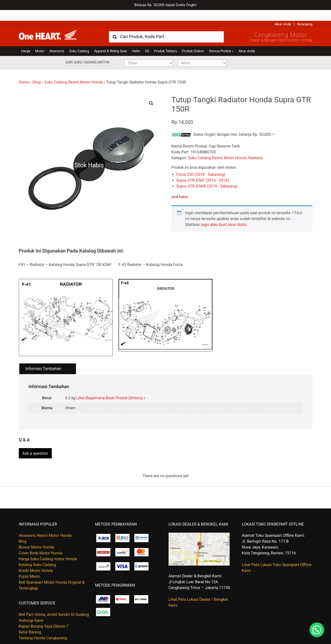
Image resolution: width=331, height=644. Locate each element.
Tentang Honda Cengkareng (43, 625)
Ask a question (35, 441)
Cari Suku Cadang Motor (87, 52)
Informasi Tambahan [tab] (43, 358)
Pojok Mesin (30, 564)
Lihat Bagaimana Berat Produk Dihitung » (111, 387)
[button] (151, 93)
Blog (23, 529)
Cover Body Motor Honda (41, 541)
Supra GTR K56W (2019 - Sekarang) (207, 176)
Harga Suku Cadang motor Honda (48, 546)
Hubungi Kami (31, 608)
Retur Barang (30, 619)
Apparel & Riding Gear (111, 40)
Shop (37, 71)
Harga (26, 40)
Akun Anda (283, 13)
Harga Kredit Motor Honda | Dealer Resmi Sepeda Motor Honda (54, 26)
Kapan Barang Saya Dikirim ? (44, 614)
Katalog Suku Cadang (37, 552)
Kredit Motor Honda (36, 558)
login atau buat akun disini (224, 214)
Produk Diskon (193, 40)
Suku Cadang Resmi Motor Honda (74, 71)
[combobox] (166, 26)
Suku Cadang (79, 40)
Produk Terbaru (165, 40)
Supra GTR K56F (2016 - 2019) (203, 170)
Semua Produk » (221, 40)
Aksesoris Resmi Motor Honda (45, 523)
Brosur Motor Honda (37, 535)
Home (24, 71)
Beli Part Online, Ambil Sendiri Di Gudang (54, 602)
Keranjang (305, 13)
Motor (40, 40)
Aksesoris (57, 40)
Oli (147, 40)
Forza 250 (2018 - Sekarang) (201, 164)
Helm (136, 40)
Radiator (256, 147)
